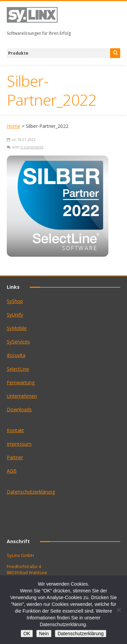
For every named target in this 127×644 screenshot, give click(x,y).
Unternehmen (22, 396)
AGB (12, 471)
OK (27, 634)
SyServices (18, 342)
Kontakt (15, 430)
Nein (44, 634)
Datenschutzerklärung (31, 492)
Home (14, 126)
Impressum (19, 444)
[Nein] (119, 610)
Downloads (19, 409)
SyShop (15, 301)
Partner (15, 457)
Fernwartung (21, 382)
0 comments (32, 147)
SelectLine (18, 369)
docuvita (16, 355)
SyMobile (17, 328)
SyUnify (15, 315)
